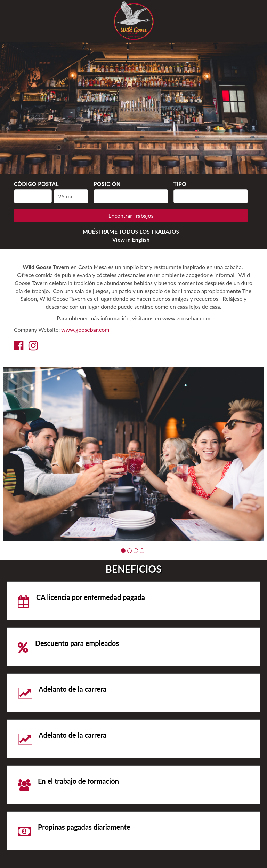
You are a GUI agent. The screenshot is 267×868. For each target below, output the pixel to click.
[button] (123, 551)
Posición (107, 184)
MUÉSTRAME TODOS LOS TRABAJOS (131, 231)
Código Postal (36, 184)
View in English (131, 239)
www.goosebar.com (85, 330)
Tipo (180, 184)
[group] (133, 454)
